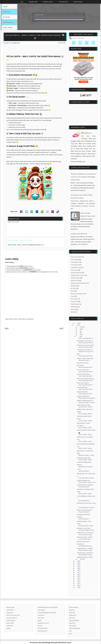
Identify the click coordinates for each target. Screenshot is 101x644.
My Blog (6, 17)
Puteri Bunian (75, 304)
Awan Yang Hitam (76, 257)
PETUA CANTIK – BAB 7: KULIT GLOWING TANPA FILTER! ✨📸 (86, 430)
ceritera (73, 309)
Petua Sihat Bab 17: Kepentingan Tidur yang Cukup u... (86, 474)
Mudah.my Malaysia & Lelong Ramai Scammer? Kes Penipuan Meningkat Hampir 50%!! (83, 177)
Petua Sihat (74, 299)
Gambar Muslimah (76, 273)
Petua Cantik (27, 240)
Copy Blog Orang (76, 267)
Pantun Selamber (74, 620)
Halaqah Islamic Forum (78, 275)
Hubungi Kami (33, 2)
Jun (81, 331)
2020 (79, 569)
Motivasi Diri (73, 615)
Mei (81, 333)
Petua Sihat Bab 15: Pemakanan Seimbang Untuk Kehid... (85, 489)
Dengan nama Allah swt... (79, 234)
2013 (79, 580)
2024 (79, 561)
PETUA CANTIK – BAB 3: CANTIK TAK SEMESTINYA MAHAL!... (85, 462)
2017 (79, 572)
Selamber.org (88, 133)
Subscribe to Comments (26, 319)
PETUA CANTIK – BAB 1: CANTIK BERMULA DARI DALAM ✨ (86, 496)
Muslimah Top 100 (43, 623)
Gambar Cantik (48, 2)
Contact (7, 12)
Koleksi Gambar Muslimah (78, 283)
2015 (79, 576)
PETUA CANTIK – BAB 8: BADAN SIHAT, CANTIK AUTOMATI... (85, 423)
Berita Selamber (74, 607)
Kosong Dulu (9, 22)
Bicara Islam (41, 610)
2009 (79, 587)
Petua (21, 240)
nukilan (8, 628)
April (81, 335)
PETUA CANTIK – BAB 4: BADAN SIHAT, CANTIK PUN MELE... (85, 451)
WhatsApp (74, 307)
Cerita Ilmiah (10, 610)
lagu (70, 634)
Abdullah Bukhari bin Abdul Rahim (48, 607)
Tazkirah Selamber (75, 628)
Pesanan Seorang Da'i (77, 294)
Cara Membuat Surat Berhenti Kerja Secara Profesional (84, 542)
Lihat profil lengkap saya (78, 162)
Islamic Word (75, 281)
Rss (22, 2)
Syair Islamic (73, 626)
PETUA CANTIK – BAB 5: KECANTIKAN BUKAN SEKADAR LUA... (86, 444)
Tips (70, 631)
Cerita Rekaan (75, 262)
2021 (79, 567)
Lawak (40, 620)
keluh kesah (10, 626)
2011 (79, 584)
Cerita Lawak (75, 260)
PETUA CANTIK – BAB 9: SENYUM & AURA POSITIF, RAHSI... (85, 416)
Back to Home (12, 240)
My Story (73, 288)
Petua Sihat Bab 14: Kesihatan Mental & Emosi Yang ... (86, 503)
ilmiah (73, 312)
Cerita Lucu (41, 615)
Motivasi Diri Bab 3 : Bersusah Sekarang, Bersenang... (84, 363)
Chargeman (10, 613)
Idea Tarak (8, 27)
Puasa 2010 (74, 302)
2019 (79, 570)
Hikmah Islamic (75, 278)
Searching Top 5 (42, 631)
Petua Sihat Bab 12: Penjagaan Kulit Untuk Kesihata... (83, 514)
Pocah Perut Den (43, 628)
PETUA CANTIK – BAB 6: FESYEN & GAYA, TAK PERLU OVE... (85, 437)
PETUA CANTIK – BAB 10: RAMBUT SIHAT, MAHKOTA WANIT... (85, 409)
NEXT (62, 329)
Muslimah (74, 286)
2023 (79, 563)
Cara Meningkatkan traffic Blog (47, 613)
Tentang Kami (63, 2)
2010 (79, 586)
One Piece (72, 618)
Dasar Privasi (78, 2)
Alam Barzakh (10, 607)
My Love (40, 626)
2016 (79, 574)
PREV (7, 329)
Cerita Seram (75, 265)
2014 (79, 578)
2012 (79, 582)
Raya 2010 (72, 623)
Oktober (82, 327)
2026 (79, 323)
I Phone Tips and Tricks (13, 615)
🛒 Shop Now (83, 82)
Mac (81, 336)
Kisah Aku (72, 613)
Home (5, 7)
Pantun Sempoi (11, 620)
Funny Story (74, 270)
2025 (78, 325)
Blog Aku (72, 610)
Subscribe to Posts (11, 319)
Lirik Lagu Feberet (12, 618)
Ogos (81, 329)
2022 (79, 565)
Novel (72, 291)
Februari (82, 559)
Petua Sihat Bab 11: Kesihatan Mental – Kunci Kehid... (84, 521)
